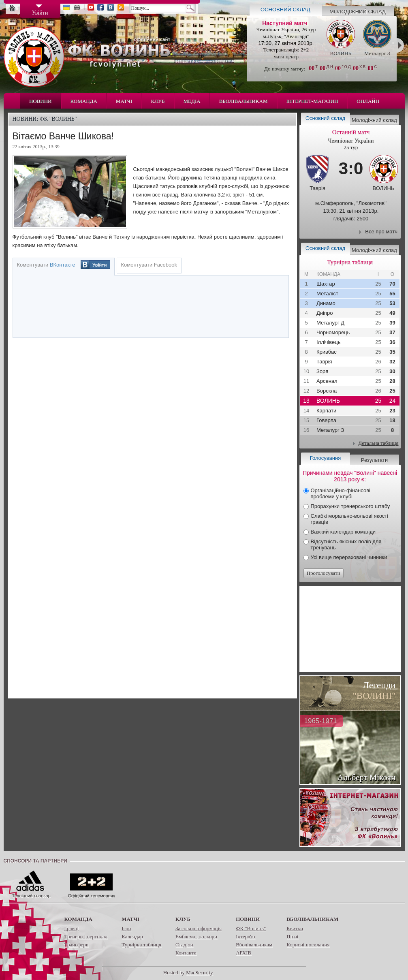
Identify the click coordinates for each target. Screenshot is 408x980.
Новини (41, 101)
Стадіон (184, 945)
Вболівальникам (244, 101)
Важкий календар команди (343, 532)
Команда (84, 101)
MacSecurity (199, 973)
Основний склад (285, 10)
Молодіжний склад (358, 12)
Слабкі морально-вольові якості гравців (350, 519)
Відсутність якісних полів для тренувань (346, 544)
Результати (374, 460)
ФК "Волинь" (251, 928)
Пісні (292, 936)
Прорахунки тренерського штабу (350, 506)
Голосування (325, 458)
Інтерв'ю (245, 936)
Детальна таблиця (378, 443)
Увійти (99, 265)
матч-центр (286, 57)
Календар (132, 936)
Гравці (72, 928)
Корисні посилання (308, 945)
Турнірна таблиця (141, 945)
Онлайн (368, 101)
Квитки (295, 928)
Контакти (186, 953)
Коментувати (46, 265)
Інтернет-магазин (312, 101)
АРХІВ (244, 953)
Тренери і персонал (86, 936)
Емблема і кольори (196, 936)
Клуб (158, 101)
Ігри (126, 928)
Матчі (124, 101)
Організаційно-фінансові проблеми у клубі (341, 493)
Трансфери (77, 945)
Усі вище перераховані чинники (349, 557)
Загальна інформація (199, 928)
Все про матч (381, 232)
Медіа (192, 101)
